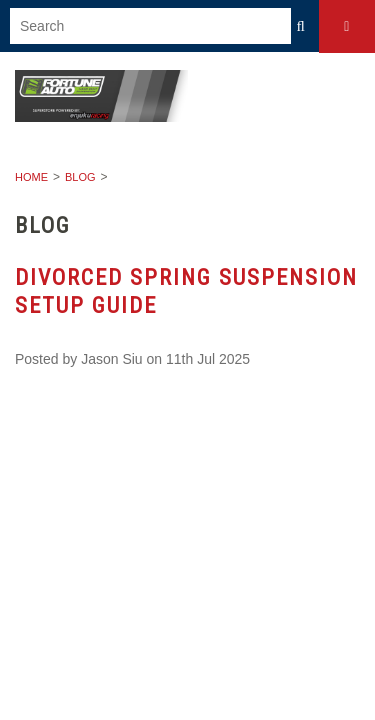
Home (31, 177)
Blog (80, 177)
